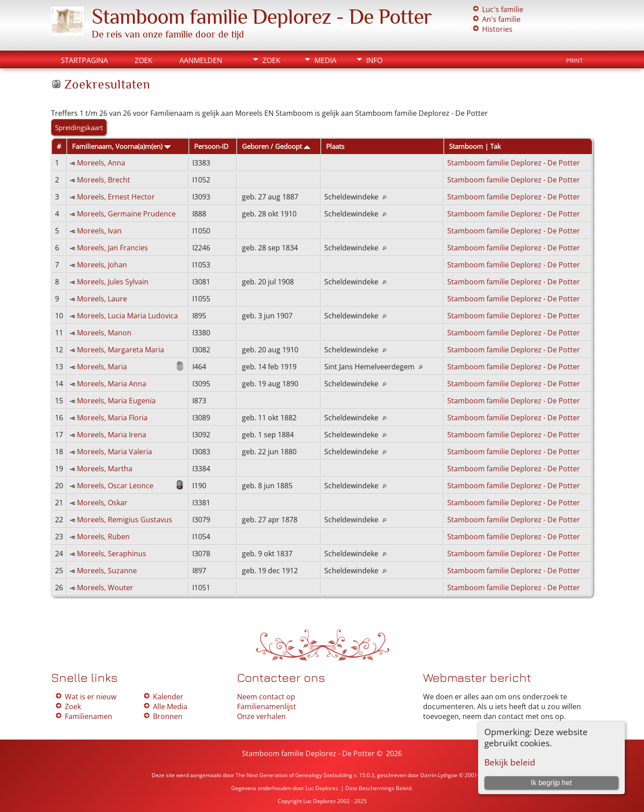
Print (574, 60)
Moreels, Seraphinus (112, 554)
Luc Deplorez (322, 788)
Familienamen (89, 716)
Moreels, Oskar (102, 503)
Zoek (144, 60)
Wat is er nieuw (91, 697)
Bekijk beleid (510, 762)
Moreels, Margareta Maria (121, 350)
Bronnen (168, 716)
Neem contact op (266, 697)
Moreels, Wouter (105, 588)
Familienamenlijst (267, 706)
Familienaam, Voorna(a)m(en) (121, 146)
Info (374, 60)
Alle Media (170, 706)
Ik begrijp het (551, 783)
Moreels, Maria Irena (112, 435)
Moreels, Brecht (104, 180)
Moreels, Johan (102, 265)
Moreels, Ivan (99, 231)
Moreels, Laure (102, 299)
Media (325, 60)
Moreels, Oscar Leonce (115, 486)
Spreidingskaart (79, 127)
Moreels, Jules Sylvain (113, 282)
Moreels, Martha (105, 469)
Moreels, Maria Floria (112, 418)
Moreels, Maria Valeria (114, 452)
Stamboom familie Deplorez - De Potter (262, 17)
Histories (497, 29)
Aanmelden (201, 60)
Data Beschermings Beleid (378, 788)
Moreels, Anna (101, 163)
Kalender (168, 697)
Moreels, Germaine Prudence (126, 214)
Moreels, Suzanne (107, 571)
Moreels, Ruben (103, 537)
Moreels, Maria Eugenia (116, 401)
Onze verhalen (261, 716)
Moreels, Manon (104, 333)
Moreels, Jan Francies (112, 248)
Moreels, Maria (102, 367)
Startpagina (84, 60)
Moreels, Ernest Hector (116, 197)
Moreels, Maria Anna (112, 384)
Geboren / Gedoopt (276, 146)
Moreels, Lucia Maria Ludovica (127, 316)
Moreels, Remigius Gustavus (125, 520)
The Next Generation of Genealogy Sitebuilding (294, 775)
